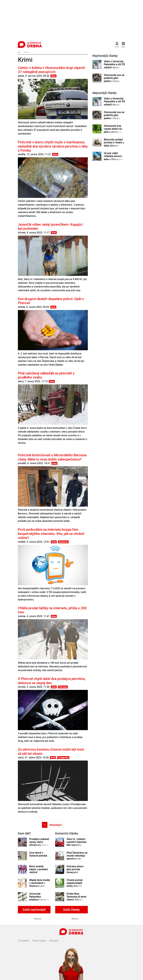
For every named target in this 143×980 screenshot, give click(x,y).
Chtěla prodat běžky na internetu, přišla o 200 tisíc (52, 610)
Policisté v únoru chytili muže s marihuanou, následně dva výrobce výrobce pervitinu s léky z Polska (53, 146)
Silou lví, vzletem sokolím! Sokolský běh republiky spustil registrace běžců (76, 845)
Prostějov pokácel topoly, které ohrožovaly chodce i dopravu (40, 844)
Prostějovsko (63, 758)
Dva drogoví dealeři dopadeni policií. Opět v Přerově (51, 301)
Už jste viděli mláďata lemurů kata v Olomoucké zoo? (114, 158)
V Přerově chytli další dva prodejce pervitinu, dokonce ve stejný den (52, 681)
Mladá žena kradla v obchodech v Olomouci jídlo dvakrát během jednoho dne (40, 886)
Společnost (63, 542)
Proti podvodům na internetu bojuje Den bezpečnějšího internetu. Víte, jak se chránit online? (51, 533)
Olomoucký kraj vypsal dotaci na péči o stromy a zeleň (113, 130)
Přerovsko (63, 687)
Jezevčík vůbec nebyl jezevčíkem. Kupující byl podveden (50, 226)
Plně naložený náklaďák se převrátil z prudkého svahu (46, 375)
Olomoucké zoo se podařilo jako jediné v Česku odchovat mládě (114, 80)
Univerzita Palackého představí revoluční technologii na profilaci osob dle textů (40, 901)
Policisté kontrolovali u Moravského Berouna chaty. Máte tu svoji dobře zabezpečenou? (52, 457)
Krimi (53, 76)
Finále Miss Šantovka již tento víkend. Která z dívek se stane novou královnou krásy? (76, 901)
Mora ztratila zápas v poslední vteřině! (39, 869)
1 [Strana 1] (45, 825)
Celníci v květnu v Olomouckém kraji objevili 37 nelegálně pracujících (51, 70)
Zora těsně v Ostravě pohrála (38, 854)
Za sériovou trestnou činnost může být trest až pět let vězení (51, 751)
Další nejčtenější (34, 910)
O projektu (24, 941)
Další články (71, 910)
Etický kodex (39, 941)
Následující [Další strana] (56, 825)
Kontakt (54, 941)
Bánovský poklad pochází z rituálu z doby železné (114, 143)
